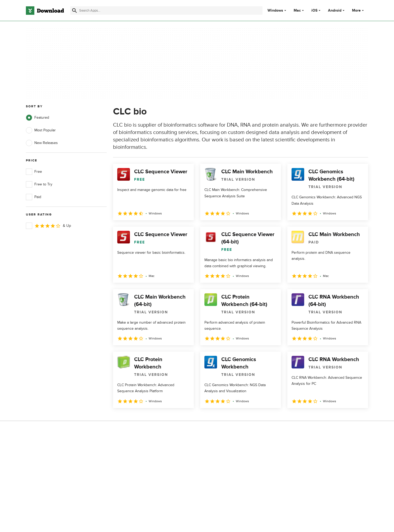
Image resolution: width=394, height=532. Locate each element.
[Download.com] (45, 11)
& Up (48, 226)
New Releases (42, 143)
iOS (314, 11)
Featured (37, 118)
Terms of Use (228, 458)
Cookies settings (231, 491)
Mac (297, 11)
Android (335, 11)
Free (34, 172)
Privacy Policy (228, 449)
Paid (34, 197)
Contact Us (131, 467)
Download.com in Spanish (143, 476)
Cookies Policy (229, 467)
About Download (135, 449)
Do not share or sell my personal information (236, 479)
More (358, 10)
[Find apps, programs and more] (166, 11)
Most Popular (41, 130)
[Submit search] (74, 11)
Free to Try (39, 184)
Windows (275, 11)
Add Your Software (137, 458)
